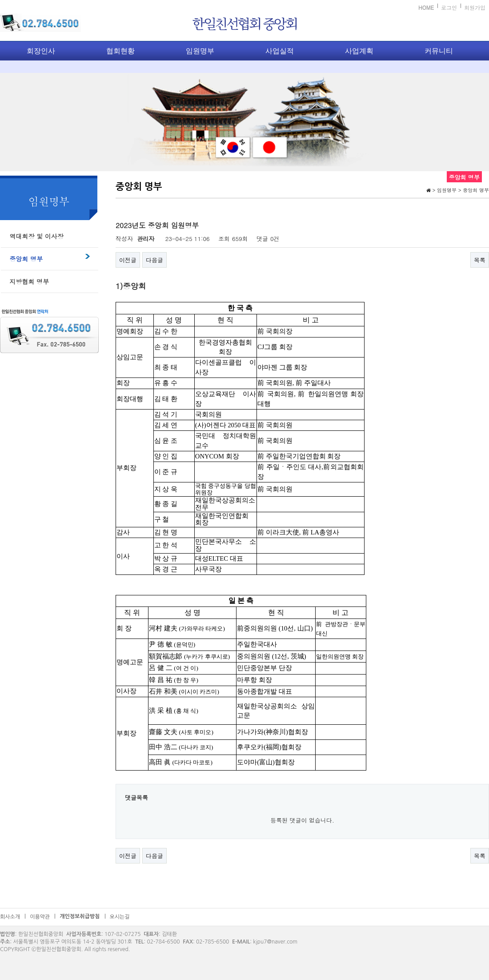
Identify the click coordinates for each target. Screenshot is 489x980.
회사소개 (10, 917)
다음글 (154, 260)
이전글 (128, 260)
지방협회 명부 (30, 281)
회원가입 (475, 7)
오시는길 (120, 917)
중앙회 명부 (26, 259)
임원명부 (200, 51)
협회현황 (120, 51)
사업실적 (280, 51)
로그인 (449, 7)
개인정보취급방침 (80, 916)
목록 (480, 260)
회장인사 (41, 51)
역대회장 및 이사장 (37, 236)
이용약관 (40, 917)
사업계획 (359, 51)
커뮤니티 (439, 51)
